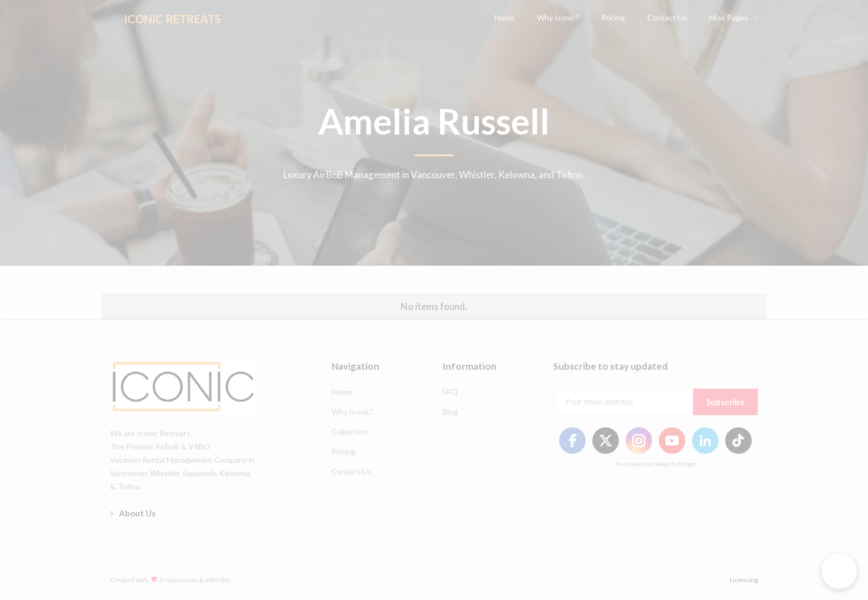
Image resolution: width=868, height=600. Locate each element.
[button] (839, 571)
